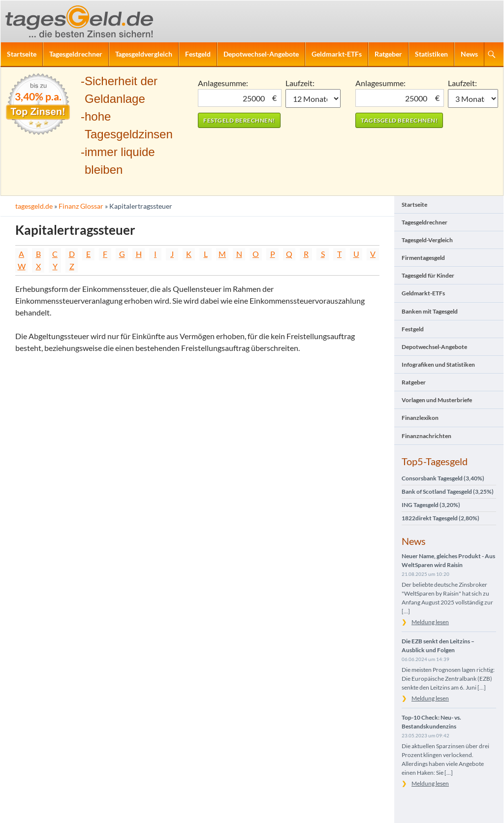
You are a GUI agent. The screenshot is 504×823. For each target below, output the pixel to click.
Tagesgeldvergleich (144, 54)
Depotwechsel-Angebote (261, 54)
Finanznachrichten (426, 436)
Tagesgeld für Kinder (428, 275)
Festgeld (198, 54)
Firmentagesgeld (423, 258)
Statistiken (431, 54)
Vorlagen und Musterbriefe (437, 400)
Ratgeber (388, 54)
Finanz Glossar (81, 206)
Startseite (22, 54)
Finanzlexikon (420, 418)
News (469, 54)
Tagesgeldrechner (76, 54)
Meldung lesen (430, 622)
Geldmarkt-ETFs (337, 54)
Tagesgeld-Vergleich (427, 240)
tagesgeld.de (34, 206)
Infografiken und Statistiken (438, 364)
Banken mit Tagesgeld (430, 311)
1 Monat (313, 98)
